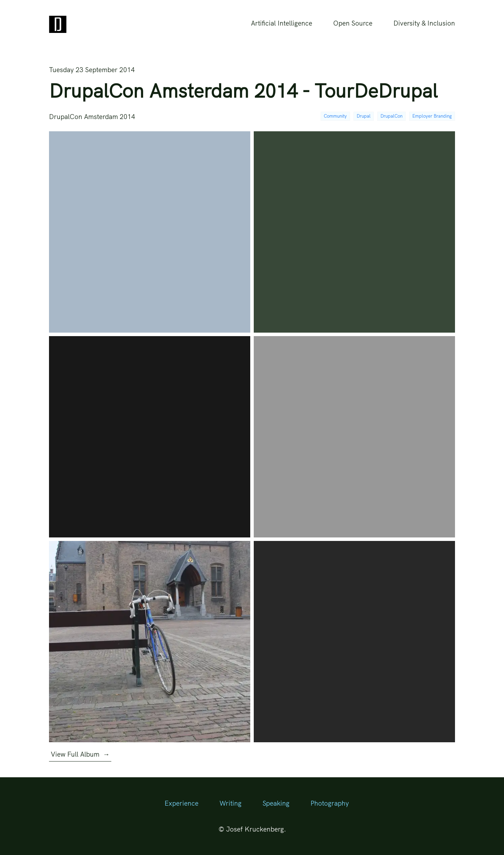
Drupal (364, 116)
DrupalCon (391, 116)
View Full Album (80, 754)
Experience (181, 803)
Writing (230, 803)
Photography (330, 803)
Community (335, 116)
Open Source (353, 23)
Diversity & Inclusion (424, 23)
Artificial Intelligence (282, 23)
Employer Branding (432, 116)
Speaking (276, 803)
